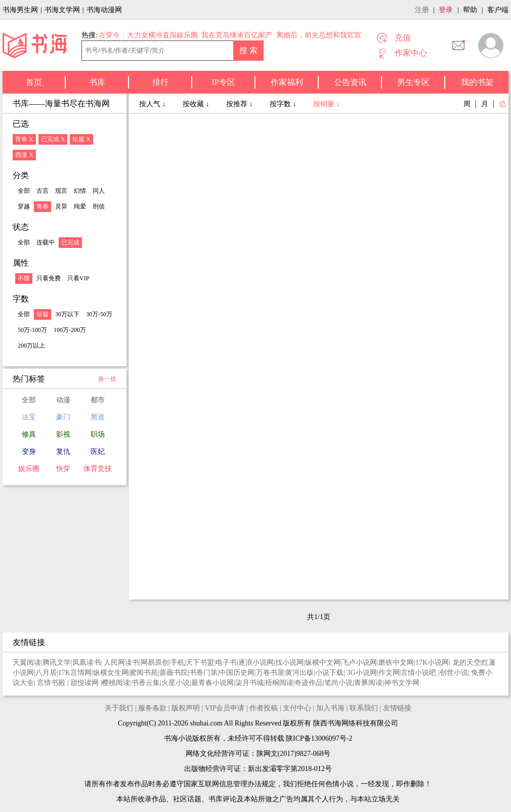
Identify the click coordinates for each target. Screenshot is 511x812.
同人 (99, 191)
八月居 (46, 673)
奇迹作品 (309, 683)
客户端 (498, 10)
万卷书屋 (270, 673)
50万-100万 (32, 330)
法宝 (29, 417)
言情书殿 (52, 683)
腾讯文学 (57, 663)
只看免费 (49, 278)
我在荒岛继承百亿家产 (237, 35)
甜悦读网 (86, 683)
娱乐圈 (29, 469)
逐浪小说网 (256, 663)
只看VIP (78, 278)
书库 (97, 82)
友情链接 (397, 708)
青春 (42, 206)
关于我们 (119, 708)
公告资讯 (350, 82)
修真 (29, 434)
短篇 (42, 314)
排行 (160, 82)
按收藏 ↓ (197, 104)
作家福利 (287, 82)
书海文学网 (62, 10)
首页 (34, 82)
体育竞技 (98, 469)
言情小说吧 (419, 673)
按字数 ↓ (284, 104)
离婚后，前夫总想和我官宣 (319, 35)
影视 (63, 434)
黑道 (98, 417)
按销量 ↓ (327, 104)
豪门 (63, 417)
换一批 (107, 379)
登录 (446, 10)
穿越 (24, 206)
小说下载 (329, 673)
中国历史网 (237, 673)
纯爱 (80, 206)
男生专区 (413, 82)
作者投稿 (264, 708)
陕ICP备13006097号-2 (318, 738)
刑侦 (99, 206)
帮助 (470, 10)
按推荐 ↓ (240, 104)
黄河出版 (300, 673)
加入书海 (330, 708)
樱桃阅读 (116, 683)
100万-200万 (70, 330)
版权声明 (186, 708)
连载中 (46, 242)
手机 (178, 663)
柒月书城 (249, 683)
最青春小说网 (212, 683)
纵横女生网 (111, 673)
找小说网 (289, 663)
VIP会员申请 (225, 708)
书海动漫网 (104, 10)
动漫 (63, 400)
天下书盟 (200, 663)
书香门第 (203, 673)
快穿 (63, 469)
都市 (98, 400)
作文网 (389, 673)
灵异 (61, 206)
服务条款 (152, 708)
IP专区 (223, 82)
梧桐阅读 (279, 683)
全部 (24, 191)
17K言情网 (75, 673)
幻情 (80, 191)
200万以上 (31, 346)
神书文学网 (402, 683)
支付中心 (297, 708)
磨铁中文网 (396, 663)
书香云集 (146, 683)
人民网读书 (121, 663)
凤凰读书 (87, 663)
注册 (422, 10)
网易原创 (155, 663)
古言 (42, 191)
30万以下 (67, 314)
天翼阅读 (27, 663)
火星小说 (176, 683)
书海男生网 (20, 10)
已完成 (70, 242)
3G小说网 (362, 673)
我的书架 (477, 82)
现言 (61, 191)
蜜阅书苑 (144, 673)
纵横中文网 (323, 663)
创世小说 (454, 673)
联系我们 (364, 708)
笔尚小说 (338, 683)
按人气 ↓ (153, 104)
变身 (29, 452)
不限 (24, 278)
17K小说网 (432, 663)
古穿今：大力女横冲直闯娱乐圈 (148, 35)
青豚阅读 (368, 683)
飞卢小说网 (359, 663)
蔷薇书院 (174, 673)
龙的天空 (466, 663)
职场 (98, 434)
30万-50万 (99, 314)
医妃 (98, 452)
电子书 (226, 663)
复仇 (63, 452)
